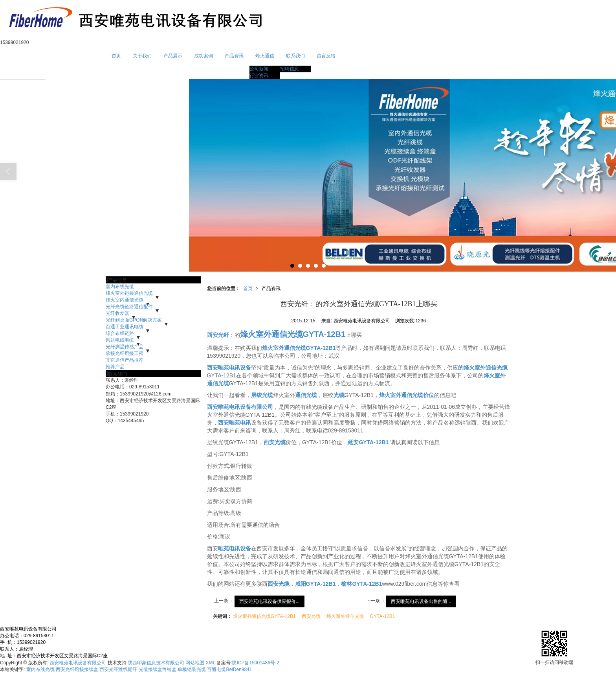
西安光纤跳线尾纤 (118, 669)
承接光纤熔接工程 (125, 353)
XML (211, 663)
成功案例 (203, 56)
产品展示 (173, 56)
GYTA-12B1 (383, 616)
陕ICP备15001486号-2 (255, 663)
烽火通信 (265, 56)
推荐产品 (115, 367)
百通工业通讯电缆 (125, 327)
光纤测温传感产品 (125, 347)
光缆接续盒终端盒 (158, 669)
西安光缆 (311, 616)
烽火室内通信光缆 (125, 300)
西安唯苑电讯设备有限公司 (78, 663)
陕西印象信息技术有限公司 (156, 663)
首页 (116, 56)
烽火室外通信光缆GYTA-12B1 (264, 616)
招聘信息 (290, 69)
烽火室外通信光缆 (345, 616)
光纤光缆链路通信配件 (129, 307)
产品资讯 (234, 56)
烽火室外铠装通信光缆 (129, 293)
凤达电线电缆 (120, 340)
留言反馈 (326, 56)
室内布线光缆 (120, 287)
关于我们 (142, 56)
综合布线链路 (120, 333)
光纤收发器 (117, 313)
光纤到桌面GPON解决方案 (134, 320)
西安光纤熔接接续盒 (77, 669)
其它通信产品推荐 (125, 360)
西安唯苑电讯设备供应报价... (269, 601)
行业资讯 (259, 75)
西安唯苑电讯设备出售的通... (421, 601)
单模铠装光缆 (192, 669)
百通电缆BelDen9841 (229, 669)
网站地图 (195, 663)
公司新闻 (259, 69)
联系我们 (295, 56)
